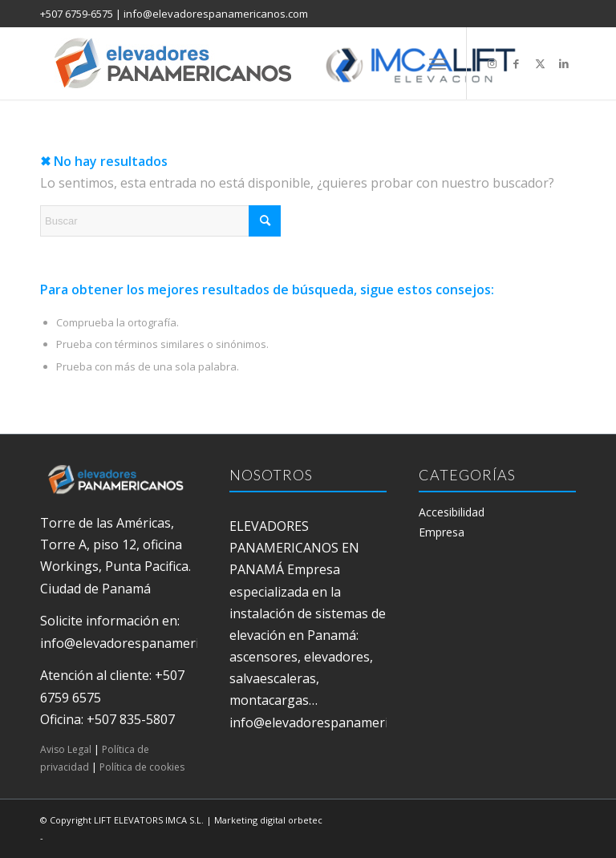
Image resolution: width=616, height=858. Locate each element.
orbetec (305, 820)
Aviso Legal (66, 749)
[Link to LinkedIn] (564, 63)
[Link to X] (540, 63)
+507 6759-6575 (77, 14)
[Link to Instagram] (492, 63)
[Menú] (438, 63)
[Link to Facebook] (516, 63)
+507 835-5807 (131, 719)
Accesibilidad (452, 512)
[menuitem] (438, 63)
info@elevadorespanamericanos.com (216, 14)
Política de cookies (142, 767)
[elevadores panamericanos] (301, 63)
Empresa (442, 532)
